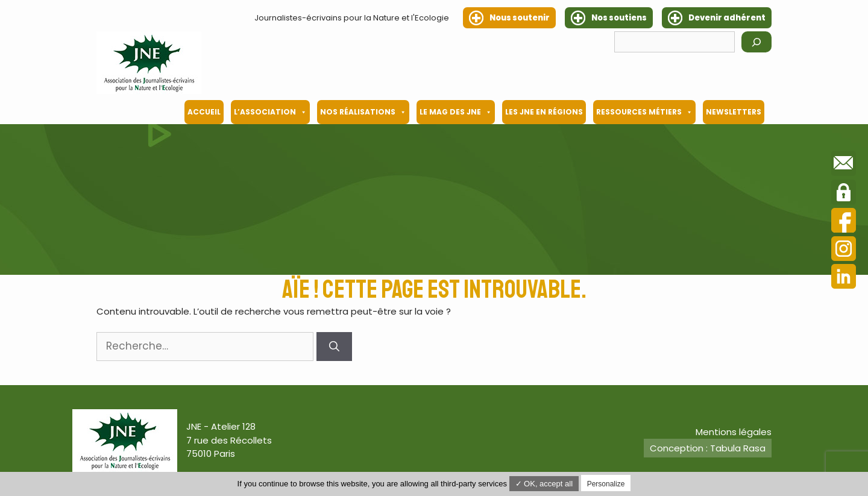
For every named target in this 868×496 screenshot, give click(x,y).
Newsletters (734, 112)
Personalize (606, 484)
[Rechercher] (756, 42)
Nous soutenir (520, 18)
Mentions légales (734, 432)
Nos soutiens (619, 18)
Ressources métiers (644, 112)
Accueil (204, 112)
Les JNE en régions (544, 112)
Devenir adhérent (727, 18)
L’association (270, 112)
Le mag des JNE (456, 112)
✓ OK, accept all (544, 484)
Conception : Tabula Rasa (708, 448)
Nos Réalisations (363, 112)
